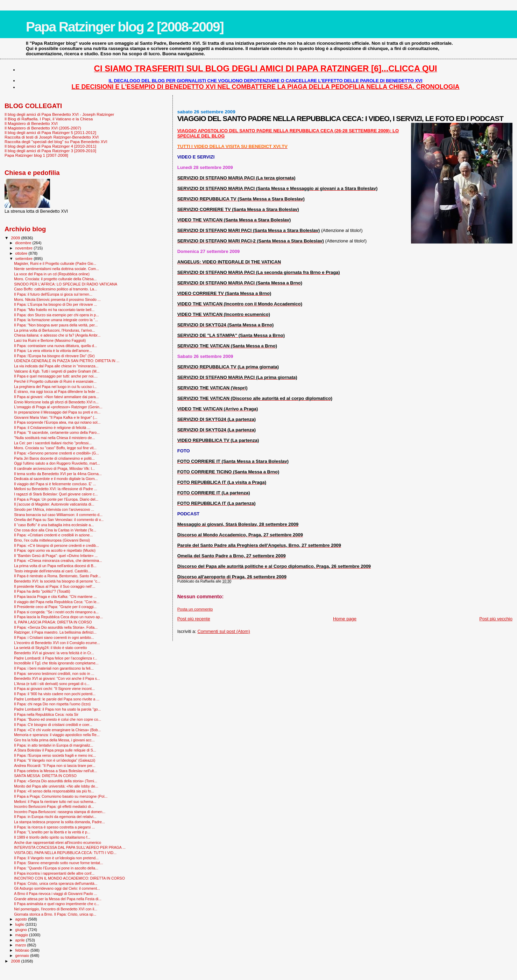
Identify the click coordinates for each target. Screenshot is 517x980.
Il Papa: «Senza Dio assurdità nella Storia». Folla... (56, 627)
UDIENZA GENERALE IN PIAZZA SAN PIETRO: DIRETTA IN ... (67, 361)
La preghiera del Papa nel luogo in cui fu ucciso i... (55, 387)
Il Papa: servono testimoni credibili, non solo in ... (54, 674)
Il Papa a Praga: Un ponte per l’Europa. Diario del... (56, 499)
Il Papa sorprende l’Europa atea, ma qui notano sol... (57, 422)
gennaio (23, 956)
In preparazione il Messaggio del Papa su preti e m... (57, 412)
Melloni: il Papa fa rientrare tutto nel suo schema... (55, 802)
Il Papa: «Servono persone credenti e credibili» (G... (56, 453)
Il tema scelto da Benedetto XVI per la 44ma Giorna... (58, 474)
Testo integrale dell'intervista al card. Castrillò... (52, 571)
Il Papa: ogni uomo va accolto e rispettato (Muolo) (55, 550)
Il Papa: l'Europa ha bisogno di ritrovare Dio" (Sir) (54, 356)
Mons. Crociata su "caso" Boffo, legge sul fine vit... (55, 448)
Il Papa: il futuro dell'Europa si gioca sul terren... (53, 294)
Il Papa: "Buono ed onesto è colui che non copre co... (58, 719)
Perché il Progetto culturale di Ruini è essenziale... (55, 381)
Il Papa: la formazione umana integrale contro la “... (56, 320)
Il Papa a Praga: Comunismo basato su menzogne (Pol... (61, 796)
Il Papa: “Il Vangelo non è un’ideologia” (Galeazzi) (55, 760)
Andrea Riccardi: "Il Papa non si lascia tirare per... (55, 766)
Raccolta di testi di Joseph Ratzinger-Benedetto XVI (52, 137)
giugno (22, 930)
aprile (21, 940)
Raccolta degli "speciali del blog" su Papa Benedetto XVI (56, 142)
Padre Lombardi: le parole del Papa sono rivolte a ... (57, 699)
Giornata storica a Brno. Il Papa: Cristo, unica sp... (55, 914)
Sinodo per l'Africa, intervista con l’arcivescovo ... (54, 509)
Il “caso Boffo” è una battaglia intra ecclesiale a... (54, 525)
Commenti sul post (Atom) (224, 631)
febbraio (23, 950)
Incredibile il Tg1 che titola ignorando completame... (56, 663)
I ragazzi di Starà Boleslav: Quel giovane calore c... (56, 494)
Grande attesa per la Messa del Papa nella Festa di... (58, 899)
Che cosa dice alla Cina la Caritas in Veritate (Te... (55, 530)
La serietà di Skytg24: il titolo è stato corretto (50, 648)
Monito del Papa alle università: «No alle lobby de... (56, 786)
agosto (22, 919)
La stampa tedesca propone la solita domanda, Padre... (59, 822)
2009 (16, 238)
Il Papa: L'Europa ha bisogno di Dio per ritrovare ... (55, 304)
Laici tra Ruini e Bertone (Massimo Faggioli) (50, 340)
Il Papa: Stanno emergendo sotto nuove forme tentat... (59, 863)
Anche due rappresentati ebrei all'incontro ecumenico (58, 842)
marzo (21, 945)
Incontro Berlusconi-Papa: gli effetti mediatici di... (54, 806)
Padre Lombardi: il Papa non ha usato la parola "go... (57, 709)
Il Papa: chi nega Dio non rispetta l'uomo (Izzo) (52, 704)
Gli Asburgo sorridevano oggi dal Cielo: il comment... (57, 888)
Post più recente (194, 619)
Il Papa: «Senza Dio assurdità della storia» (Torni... (56, 781)
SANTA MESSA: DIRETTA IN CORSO (45, 776)
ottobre (22, 253)
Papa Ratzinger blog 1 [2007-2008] (36, 155)
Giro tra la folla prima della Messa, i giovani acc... (54, 740)
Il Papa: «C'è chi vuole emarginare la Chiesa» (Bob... (57, 730)
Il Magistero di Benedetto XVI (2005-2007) (43, 128)
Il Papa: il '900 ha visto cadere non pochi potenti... (55, 694)
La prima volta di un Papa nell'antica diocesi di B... (55, 566)
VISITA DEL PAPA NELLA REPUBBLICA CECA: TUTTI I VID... (65, 853)
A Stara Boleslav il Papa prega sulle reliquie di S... (55, 750)
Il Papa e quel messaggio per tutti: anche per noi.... (56, 376)
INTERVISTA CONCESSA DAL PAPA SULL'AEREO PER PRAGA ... (70, 847)
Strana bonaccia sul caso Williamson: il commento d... (58, 515)
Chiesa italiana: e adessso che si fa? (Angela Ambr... (57, 335)
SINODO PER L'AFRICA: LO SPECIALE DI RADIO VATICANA (66, 284)
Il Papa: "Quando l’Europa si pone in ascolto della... (56, 868)
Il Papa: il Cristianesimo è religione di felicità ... (52, 428)
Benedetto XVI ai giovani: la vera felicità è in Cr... (54, 653)
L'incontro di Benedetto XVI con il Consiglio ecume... (57, 643)
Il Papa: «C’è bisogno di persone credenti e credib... (56, 545)
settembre (25, 259)
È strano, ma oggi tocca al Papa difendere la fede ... (56, 392)
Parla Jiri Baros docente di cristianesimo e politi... (54, 458)
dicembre (24, 243)
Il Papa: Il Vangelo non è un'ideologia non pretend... (56, 858)
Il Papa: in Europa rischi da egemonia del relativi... (55, 817)
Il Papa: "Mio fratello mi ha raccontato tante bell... (54, 310)
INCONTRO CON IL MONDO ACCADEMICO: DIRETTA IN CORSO (69, 878)
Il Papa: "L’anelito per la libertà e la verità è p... (52, 832)
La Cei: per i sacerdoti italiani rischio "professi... (53, 443)
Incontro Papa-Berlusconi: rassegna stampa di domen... (60, 812)
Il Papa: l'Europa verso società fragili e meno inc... (55, 755)
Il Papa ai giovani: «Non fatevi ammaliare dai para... (56, 397)
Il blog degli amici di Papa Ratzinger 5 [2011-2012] (50, 132)
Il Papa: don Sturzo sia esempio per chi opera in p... (56, 315)
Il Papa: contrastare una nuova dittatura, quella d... (55, 346)
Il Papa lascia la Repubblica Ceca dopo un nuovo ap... (58, 617)
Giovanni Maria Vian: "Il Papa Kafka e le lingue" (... (56, 417)
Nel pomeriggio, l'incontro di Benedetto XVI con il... (56, 909)
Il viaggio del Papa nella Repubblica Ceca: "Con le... (57, 602)
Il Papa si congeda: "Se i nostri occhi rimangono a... (56, 612)
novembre (25, 248)
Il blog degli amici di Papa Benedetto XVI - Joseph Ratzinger (59, 114)
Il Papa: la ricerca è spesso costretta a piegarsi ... (54, 827)
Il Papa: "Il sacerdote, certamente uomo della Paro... (57, 432)
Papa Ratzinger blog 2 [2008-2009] (125, 27)
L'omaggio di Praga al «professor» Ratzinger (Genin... (58, 407)
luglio (20, 924)
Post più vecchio (496, 619)
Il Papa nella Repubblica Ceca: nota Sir (46, 714)
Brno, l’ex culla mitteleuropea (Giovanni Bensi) (52, 540)
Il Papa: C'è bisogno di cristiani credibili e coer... (53, 725)
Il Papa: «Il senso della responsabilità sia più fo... (54, 791)
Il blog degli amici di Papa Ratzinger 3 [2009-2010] (50, 151)
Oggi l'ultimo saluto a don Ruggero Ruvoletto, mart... (57, 463)
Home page (345, 619)
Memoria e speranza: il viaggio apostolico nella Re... (57, 735)
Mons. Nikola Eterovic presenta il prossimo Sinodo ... (57, 299)
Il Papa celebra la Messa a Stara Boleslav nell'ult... (55, 771)
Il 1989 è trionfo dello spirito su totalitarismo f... (52, 837)
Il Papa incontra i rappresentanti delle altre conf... (54, 873)
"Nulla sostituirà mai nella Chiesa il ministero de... (54, 438)
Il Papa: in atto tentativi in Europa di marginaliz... (54, 745)
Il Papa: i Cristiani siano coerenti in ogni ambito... (54, 637)
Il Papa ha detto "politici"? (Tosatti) (42, 591)
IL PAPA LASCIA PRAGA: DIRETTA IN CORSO (53, 622)
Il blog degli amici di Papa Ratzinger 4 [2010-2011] (50, 146)
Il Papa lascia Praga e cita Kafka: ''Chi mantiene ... (55, 597)
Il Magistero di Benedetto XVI (31, 123)
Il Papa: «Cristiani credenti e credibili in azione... (53, 535)
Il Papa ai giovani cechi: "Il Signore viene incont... (54, 689)
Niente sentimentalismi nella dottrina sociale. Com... (56, 269)
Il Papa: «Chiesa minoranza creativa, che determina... (58, 560)
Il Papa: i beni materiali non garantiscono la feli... (54, 668)
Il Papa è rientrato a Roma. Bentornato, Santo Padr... (57, 576)
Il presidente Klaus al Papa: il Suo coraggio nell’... (55, 586)
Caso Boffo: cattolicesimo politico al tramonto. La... (55, 289)
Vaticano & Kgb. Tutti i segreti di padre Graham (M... (57, 371)
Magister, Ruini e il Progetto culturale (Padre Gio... (55, 263)
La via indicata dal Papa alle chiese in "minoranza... (56, 366)
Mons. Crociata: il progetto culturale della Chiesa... (55, 279)
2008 (16, 961)
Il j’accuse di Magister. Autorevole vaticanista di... (54, 504)
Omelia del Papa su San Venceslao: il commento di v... (59, 520)
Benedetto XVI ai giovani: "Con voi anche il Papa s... (57, 678)
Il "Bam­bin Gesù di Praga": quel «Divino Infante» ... (56, 556)
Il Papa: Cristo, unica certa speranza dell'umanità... (56, 883)
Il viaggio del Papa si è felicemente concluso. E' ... (55, 484)
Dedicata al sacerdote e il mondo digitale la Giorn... (56, 479)
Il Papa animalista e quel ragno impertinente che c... (56, 904)
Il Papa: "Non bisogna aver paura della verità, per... (56, 325)
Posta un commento (195, 609)
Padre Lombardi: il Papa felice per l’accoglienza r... (56, 658)
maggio (22, 935)
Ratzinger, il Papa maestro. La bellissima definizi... (55, 632)
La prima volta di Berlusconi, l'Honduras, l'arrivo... (55, 330)
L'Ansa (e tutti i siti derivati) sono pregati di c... (52, 684)
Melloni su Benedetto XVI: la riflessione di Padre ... (56, 489)
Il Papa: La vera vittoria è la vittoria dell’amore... (53, 351)
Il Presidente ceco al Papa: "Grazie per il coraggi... (55, 607)
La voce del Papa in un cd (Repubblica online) (52, 274)
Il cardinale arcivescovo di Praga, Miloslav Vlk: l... (54, 468)
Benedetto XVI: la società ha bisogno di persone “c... (57, 581)
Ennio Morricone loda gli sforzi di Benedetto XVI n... (56, 402)
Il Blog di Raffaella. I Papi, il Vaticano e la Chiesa (49, 119)
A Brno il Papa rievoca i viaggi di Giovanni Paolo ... (56, 894)
